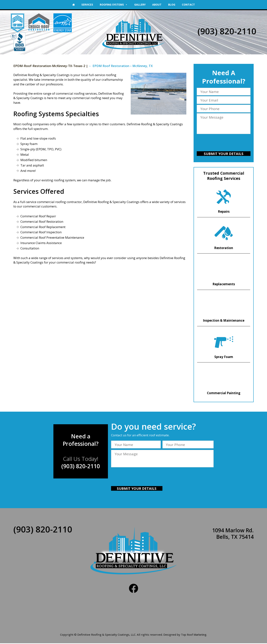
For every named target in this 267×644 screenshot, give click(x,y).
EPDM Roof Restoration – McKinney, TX (121, 66)
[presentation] (224, 143)
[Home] (73, 5)
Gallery (140, 5)
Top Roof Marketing (194, 635)
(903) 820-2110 (227, 31)
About (157, 5)
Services (87, 5)
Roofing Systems (114, 5)
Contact (188, 5)
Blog (172, 5)
